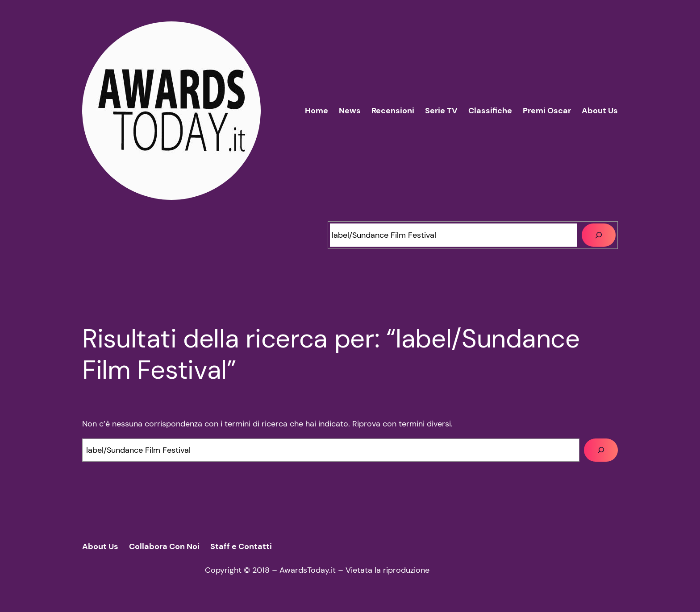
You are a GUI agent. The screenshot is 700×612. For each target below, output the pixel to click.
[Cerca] (599, 235)
